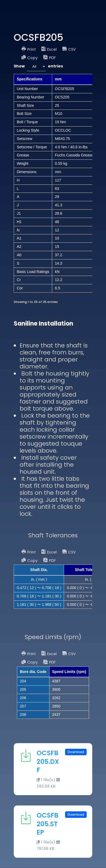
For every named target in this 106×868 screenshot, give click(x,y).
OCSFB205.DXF (48, 761)
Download (76, 752)
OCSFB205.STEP (47, 824)
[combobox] (36, 66)
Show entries (38, 66)
